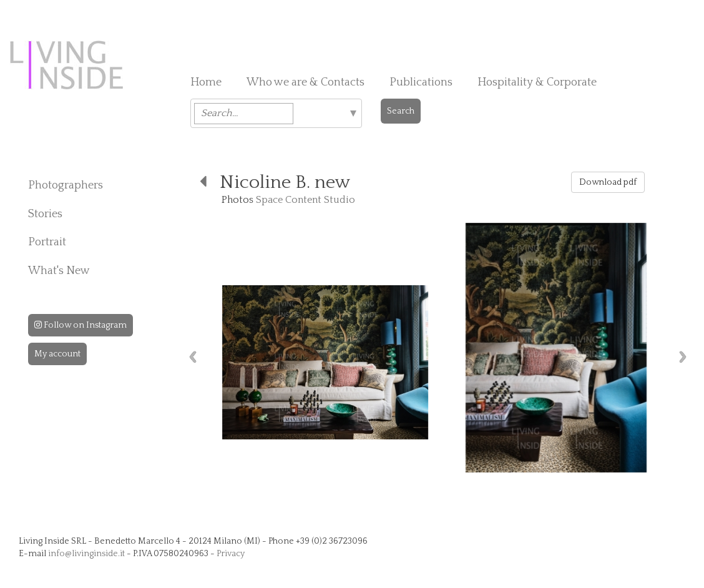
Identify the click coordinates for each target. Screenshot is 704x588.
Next (683, 357)
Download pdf (608, 182)
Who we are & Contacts (306, 82)
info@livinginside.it (86, 554)
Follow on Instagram (81, 325)
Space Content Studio (306, 200)
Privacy (231, 554)
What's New (59, 271)
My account (57, 354)
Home (206, 82)
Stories (45, 214)
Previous (193, 357)
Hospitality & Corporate (537, 82)
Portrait (47, 242)
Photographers (66, 185)
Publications (421, 82)
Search (401, 111)
